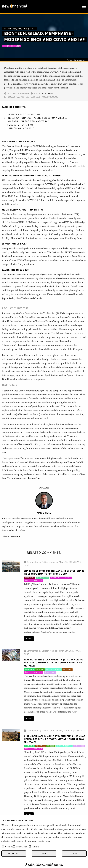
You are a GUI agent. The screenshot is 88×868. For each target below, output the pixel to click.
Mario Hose (47, 93)
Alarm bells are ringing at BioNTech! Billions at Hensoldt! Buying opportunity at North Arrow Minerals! (55, 739)
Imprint (30, 864)
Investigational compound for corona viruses (37, 118)
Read (29, 639)
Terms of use (34, 478)
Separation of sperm (20, 125)
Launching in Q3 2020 (21, 128)
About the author (11, 536)
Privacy (39, 864)
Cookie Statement (53, 864)
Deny (74, 853)
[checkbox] (3, 846)
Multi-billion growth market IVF (28, 121)
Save (44, 853)
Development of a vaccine (24, 114)
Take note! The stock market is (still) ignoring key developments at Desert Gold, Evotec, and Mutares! (53, 663)
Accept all (14, 853)
